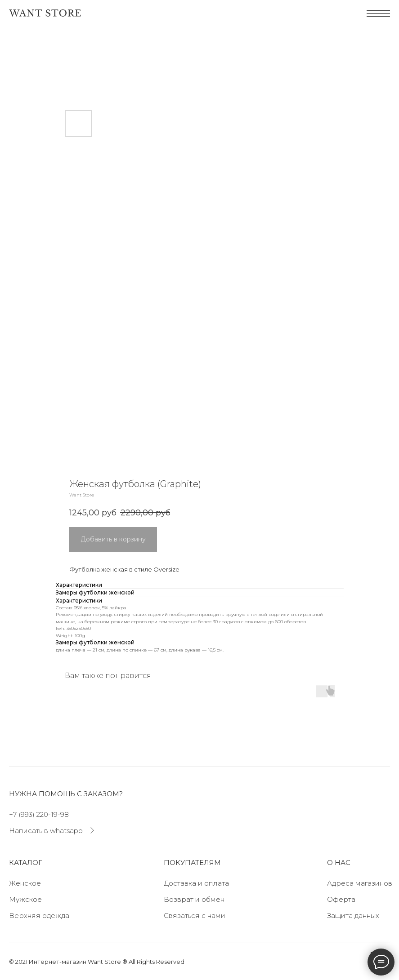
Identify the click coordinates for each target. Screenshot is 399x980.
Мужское (25, 899)
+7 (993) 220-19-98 (39, 814)
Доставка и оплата (196, 883)
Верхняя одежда (39, 916)
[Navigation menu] (15, 43)
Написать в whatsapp (46, 831)
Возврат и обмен (194, 899)
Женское (25, 883)
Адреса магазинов (360, 883)
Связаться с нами (195, 916)
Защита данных (353, 916)
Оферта (341, 899)
